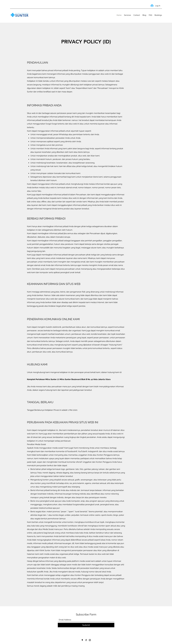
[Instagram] (90, 640)
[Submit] (86, 625)
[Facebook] (86, 640)
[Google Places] (82, 640)
